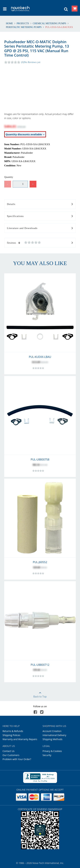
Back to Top (40, 694)
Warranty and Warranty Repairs (20, 739)
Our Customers (11, 755)
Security (47, 755)
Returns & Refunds (13, 731)
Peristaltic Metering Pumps (24, 27)
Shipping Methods (53, 739)
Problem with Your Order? (17, 759)
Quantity (9, 177)
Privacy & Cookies (52, 751)
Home (10, 23)
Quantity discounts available (25, 134)
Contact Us (9, 751)
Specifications (40, 216)
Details (40, 204)
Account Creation (52, 731)
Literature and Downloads (40, 228)
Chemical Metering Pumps (49, 23)
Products (23, 23)
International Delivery (54, 735)
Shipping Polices (11, 735)
